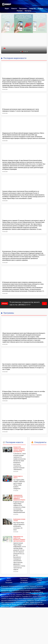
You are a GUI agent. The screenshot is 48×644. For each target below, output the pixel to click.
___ (44, 303)
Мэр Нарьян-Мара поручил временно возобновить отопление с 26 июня (19, 526)
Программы (23, 8)
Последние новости (14, 442)
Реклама (20, 11)
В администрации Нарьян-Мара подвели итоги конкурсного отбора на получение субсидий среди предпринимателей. (19, 507)
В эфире (40, 8)
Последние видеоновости (15, 58)
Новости (14, 8)
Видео (7, 8)
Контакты (28, 11)
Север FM (32, 8)
